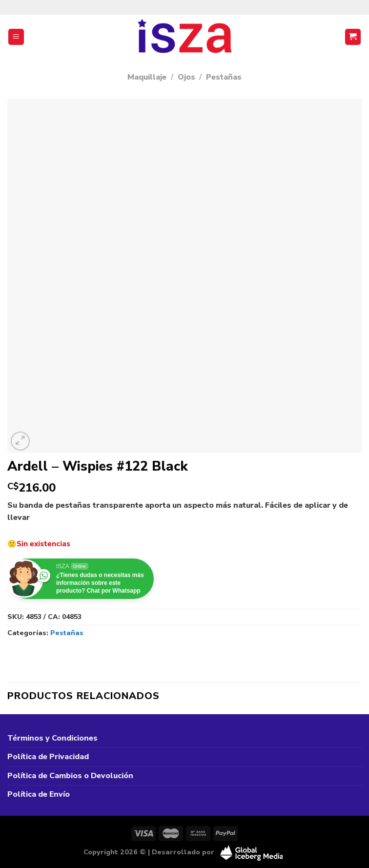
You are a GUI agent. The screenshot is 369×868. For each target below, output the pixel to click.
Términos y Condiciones (52, 738)
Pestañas (224, 77)
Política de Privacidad (48, 757)
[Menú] (16, 37)
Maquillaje (147, 77)
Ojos (186, 77)
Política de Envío (39, 794)
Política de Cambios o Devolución (70, 776)
